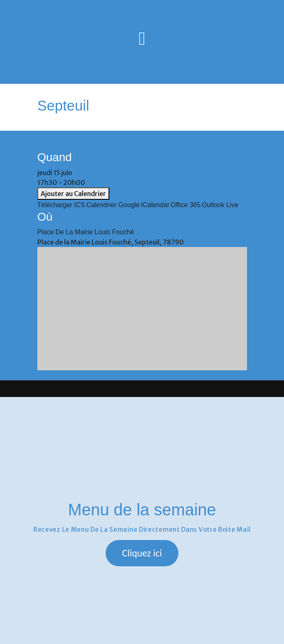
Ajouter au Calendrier (73, 194)
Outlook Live (220, 205)
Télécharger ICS (61, 205)
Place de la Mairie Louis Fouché (86, 232)
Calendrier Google (113, 205)
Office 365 (186, 205)
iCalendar (155, 205)
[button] (142, 553)
